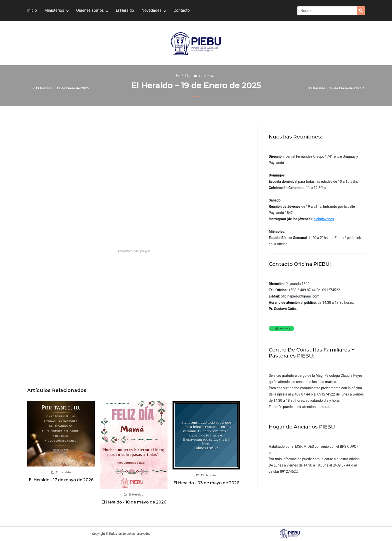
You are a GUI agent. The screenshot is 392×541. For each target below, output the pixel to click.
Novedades (151, 10)
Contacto (182, 10)
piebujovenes (324, 219)
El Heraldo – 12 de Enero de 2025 (62, 88)
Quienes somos (90, 10)
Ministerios (54, 10)
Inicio (32, 10)
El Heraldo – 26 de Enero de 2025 (335, 88)
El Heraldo (125, 10)
